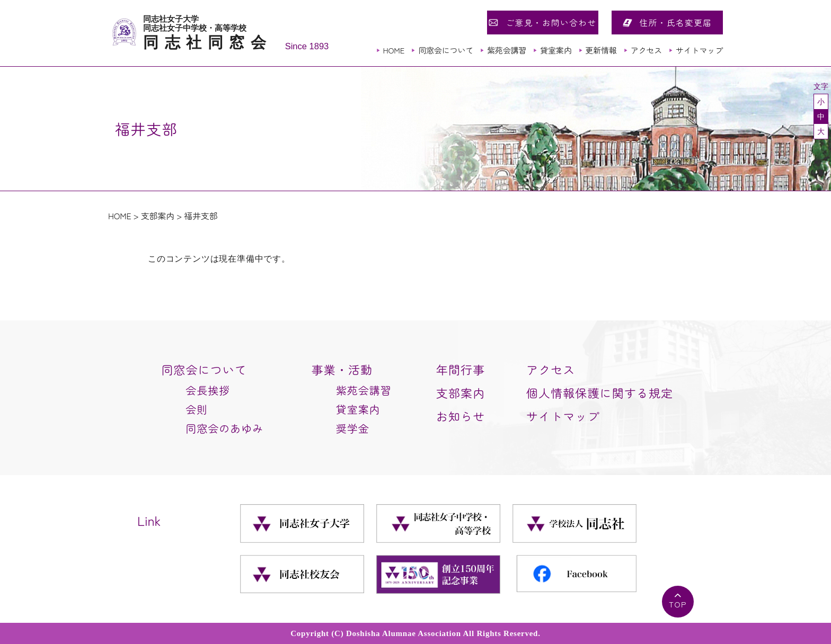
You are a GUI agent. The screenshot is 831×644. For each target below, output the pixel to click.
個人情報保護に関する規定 (600, 392)
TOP (678, 604)
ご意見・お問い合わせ (551, 22)
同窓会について (446, 50)
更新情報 (601, 50)
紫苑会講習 (507, 50)
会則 (197, 409)
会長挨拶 (208, 390)
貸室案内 (556, 50)
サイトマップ (699, 50)
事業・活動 (342, 369)
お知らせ (461, 416)
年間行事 (461, 369)
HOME (394, 50)
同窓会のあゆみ (224, 428)
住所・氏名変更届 (676, 22)
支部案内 (158, 216)
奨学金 (353, 428)
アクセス (646, 50)
